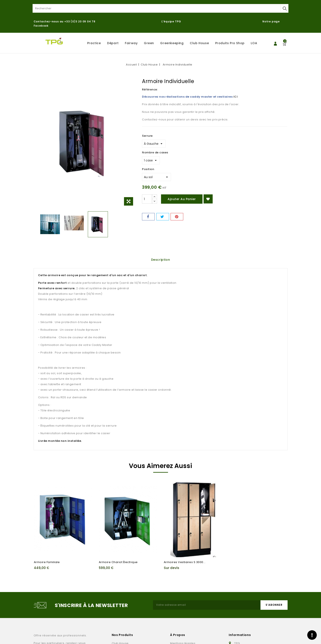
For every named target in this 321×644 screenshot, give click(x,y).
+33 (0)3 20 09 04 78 (80, 21)
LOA (254, 43)
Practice (94, 43)
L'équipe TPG (171, 21)
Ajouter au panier (182, 199)
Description (161, 260)
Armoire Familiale (47, 562)
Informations (240, 635)
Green (149, 43)
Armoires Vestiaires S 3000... (185, 562)
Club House (199, 43)
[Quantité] (147, 199)
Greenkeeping (172, 43)
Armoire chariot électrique (118, 562)
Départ (113, 43)
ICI (236, 97)
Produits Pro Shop (230, 43)
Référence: (150, 89)
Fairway (131, 43)
